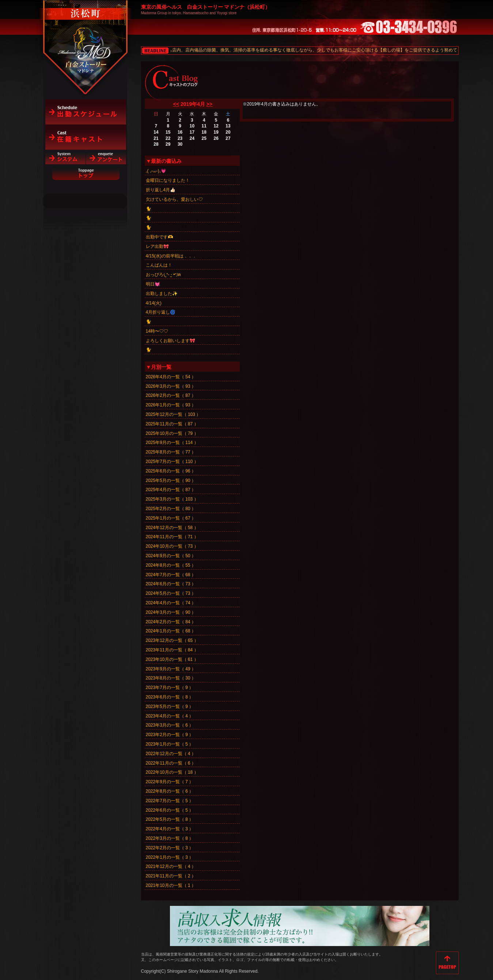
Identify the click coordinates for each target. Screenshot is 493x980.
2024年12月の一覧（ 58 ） (172, 528)
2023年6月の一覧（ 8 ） (170, 697)
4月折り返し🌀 (161, 312)
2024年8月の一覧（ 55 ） (171, 565)
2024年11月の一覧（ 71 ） (172, 537)
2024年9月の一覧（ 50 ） (171, 556)
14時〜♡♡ (157, 331)
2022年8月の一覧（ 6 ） (170, 791)
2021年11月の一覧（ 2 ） (171, 876)
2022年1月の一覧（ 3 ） (170, 857)
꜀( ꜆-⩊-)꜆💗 (156, 171)
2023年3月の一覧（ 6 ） (170, 725)
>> (209, 104)
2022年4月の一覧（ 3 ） (170, 829)
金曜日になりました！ (168, 180)
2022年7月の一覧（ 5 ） (170, 801)
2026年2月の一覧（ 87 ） (171, 395)
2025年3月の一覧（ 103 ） (172, 499)
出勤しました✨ (162, 294)
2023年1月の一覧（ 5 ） (170, 744)
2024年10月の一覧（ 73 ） (172, 546)
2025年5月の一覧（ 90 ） (171, 481)
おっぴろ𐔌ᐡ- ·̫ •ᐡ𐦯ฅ (164, 275)
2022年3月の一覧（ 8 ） (170, 838)
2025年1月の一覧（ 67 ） (171, 518)
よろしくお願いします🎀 (170, 341)
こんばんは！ (159, 265)
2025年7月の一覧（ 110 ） (172, 462)
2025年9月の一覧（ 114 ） (172, 443)
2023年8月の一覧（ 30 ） (171, 678)
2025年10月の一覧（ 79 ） (172, 433)
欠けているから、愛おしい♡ (174, 199)
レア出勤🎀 (157, 246)
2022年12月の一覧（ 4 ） (171, 754)
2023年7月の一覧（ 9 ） (170, 688)
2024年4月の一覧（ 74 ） (171, 603)
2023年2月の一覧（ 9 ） (170, 735)
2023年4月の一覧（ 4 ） (170, 716)
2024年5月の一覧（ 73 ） (171, 593)
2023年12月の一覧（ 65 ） (172, 640)
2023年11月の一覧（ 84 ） (172, 650)
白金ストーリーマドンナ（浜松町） (86, 37)
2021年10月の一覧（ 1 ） (171, 885)
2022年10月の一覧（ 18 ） (172, 772)
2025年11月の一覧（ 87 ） (172, 424)
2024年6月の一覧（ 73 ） (171, 584)
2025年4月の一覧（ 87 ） (171, 490)
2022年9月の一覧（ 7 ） (170, 782)
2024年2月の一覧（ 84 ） (171, 622)
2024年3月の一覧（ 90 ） (171, 612)
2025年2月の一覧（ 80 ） (171, 509)
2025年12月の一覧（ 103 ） (173, 414)
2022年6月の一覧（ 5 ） (170, 810)
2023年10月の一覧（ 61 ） (172, 659)
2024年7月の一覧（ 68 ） (171, 575)
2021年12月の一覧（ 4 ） (171, 866)
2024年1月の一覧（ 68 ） (171, 631)
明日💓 (153, 284)
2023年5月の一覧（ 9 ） (170, 707)
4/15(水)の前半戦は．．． (171, 256)
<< (176, 104)
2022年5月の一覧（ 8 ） (170, 819)
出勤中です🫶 (160, 237)
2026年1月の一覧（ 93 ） (171, 405)
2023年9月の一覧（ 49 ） (171, 669)
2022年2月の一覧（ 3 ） (170, 848)
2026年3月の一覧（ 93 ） (171, 386)
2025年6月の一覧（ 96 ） (171, 471)
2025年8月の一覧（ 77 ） (171, 452)
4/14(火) (154, 303)
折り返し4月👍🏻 (161, 190)
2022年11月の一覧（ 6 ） (171, 763)
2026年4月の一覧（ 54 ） (171, 377)
